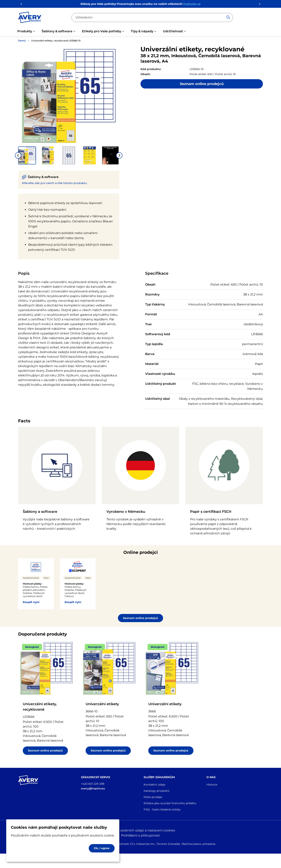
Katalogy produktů (156, 791)
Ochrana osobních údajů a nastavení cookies (141, 830)
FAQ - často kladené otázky (162, 809)
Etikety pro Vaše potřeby (102, 31)
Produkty (25, 31)
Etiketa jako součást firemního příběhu (170, 803)
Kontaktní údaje (154, 785)
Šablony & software (57, 31)
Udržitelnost (173, 31)
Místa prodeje (153, 797)
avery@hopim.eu (93, 788)
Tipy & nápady (142, 31)
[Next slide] (119, 155)
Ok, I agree (102, 848)
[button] (27, 155)
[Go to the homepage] (30, 18)
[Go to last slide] (18, 155)
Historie (212, 785)
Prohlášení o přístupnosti (140, 835)
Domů (22, 41)
